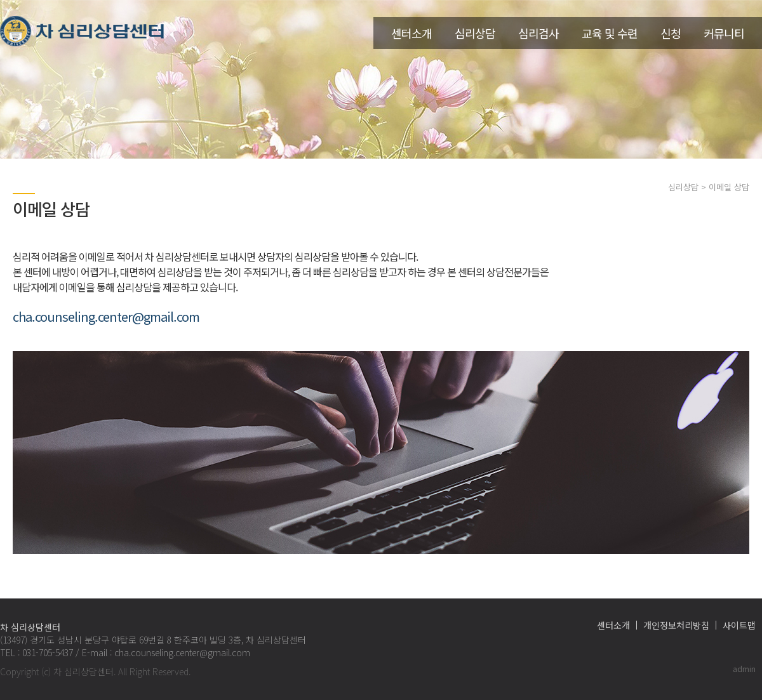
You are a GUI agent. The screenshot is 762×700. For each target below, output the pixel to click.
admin (744, 669)
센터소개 (411, 33)
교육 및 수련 (610, 33)
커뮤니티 (724, 33)
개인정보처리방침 (676, 625)
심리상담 (475, 33)
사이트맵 (739, 625)
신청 (671, 33)
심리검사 (538, 33)
